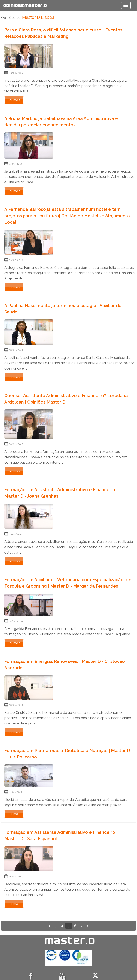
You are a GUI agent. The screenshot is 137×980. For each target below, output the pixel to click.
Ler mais (14, 100)
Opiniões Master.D (25, 5)
